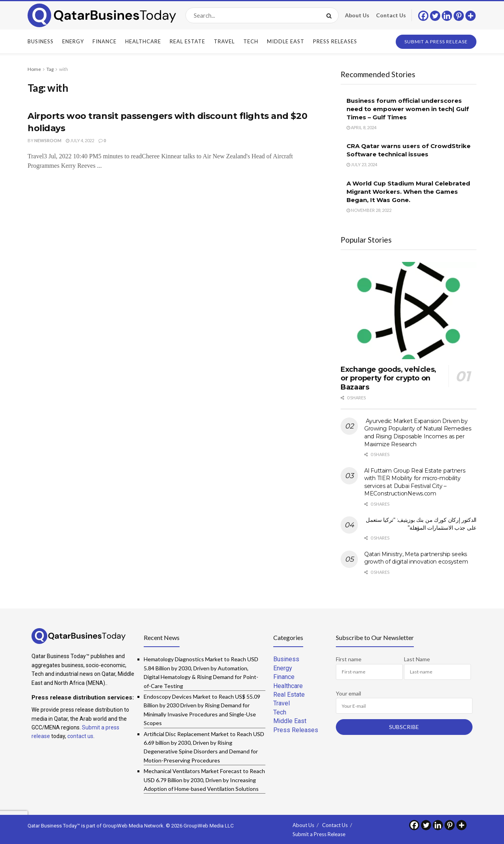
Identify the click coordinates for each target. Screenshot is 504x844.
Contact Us (391, 15)
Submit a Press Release (436, 42)
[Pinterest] (459, 16)
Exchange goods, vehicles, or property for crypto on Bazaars (388, 378)
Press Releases (335, 41)
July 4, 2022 (80, 140)
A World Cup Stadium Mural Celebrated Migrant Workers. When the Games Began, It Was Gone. (408, 192)
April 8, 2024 (361, 127)
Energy (73, 41)
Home (34, 69)
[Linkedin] (447, 16)
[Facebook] (423, 16)
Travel (224, 41)
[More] (471, 16)
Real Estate (187, 41)
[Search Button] (331, 15)
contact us (80, 736)
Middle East (286, 41)
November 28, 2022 (369, 210)
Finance (105, 41)
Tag (50, 69)
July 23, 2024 (362, 164)
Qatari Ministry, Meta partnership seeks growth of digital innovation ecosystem (416, 558)
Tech (251, 41)
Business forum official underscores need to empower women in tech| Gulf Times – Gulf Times (408, 109)
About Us (357, 15)
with (64, 69)
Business (41, 41)
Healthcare (143, 41)
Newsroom (48, 140)
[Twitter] (435, 16)
